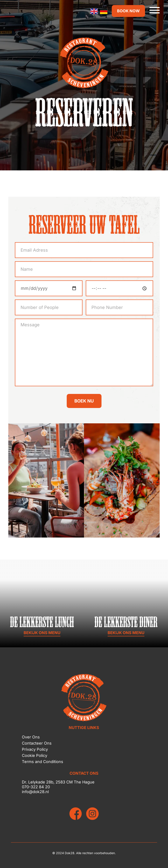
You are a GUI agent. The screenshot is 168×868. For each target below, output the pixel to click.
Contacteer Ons (37, 743)
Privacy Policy (35, 749)
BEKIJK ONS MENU (42, 633)
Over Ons (31, 737)
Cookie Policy (35, 755)
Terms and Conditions (43, 762)
